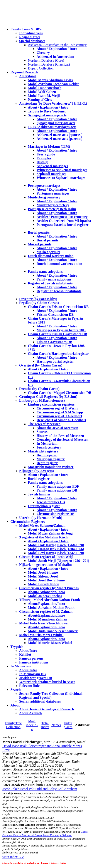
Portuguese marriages (44, 186)
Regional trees (30, 37)
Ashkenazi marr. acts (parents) (59, 139)
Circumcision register (44, 506)
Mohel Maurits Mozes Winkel (50, 643)
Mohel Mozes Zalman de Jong (50, 533)
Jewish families (39, 494)
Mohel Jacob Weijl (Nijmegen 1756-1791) (58, 561)
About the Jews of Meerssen (57, 428)
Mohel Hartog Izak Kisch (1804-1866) (56, 549)
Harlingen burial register (55, 361)
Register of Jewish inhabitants (50, 283)
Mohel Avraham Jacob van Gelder (53, 84)
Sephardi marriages (51, 174)
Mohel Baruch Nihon (44, 584)
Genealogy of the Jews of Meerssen (63, 440)
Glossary (43, 53)
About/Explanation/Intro (46, 592)
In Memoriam (47, 443)
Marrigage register (51, 459)
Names (56, 725)
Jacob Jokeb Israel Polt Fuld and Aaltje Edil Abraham (40, 789)
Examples (44, 158)
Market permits (40, 244)
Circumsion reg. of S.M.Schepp (60, 412)
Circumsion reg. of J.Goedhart (59, 416)
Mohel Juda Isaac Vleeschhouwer (53, 631)
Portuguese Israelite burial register (63, 225)
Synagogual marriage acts (47, 115)
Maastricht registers (43, 451)
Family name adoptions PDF (58, 486)
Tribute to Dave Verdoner (47, 111)
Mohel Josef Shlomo (43, 572)
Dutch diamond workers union (51, 256)
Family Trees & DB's (26, 29)
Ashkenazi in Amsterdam (55, 57)
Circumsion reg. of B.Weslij (57, 408)
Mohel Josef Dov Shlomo (46, 580)
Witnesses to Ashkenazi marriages (62, 170)
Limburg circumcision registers (51, 404)
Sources (42, 432)
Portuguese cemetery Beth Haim (52, 209)
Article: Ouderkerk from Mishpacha (64, 221)
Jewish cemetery (49, 447)
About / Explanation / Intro (57, 49)
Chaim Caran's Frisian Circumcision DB (58, 307)
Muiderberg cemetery (44, 197)
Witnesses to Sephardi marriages (61, 178)
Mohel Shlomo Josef (43, 576)
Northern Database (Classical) (49, 64)
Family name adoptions (45, 271)
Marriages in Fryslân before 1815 (61, 330)
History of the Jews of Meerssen (60, 436)
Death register (47, 463)
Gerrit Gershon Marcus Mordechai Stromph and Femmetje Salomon (45, 833)
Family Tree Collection (13, 725)
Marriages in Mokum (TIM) (49, 146)
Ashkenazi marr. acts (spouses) (59, 135)
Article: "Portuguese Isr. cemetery (62, 217)
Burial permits (39, 232)
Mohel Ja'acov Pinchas (45, 596)
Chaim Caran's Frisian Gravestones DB (57, 334)
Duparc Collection (41, 68)
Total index (45, 725)
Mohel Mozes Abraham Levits (50, 80)
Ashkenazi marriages (52, 166)
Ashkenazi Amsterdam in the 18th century (57, 45)
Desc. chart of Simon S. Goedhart (61, 420)
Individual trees (31, 33)
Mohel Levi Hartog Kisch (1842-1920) (56, 553)
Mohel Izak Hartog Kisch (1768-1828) (56, 545)
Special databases (32, 41)
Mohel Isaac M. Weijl (44, 96)
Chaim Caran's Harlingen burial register (58, 354)
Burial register (39, 479)
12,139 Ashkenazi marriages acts (52, 127)
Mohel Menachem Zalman (47, 619)
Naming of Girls (40, 100)
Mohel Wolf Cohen (42, 92)
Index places (68, 725)
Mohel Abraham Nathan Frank (51, 608)
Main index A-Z (32, 725)
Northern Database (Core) (46, 60)
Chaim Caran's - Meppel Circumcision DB (60, 393)
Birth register (47, 455)
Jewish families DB (51, 502)
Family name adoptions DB (57, 490)
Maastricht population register (51, 467)
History (42, 162)
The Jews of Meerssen (44, 424)
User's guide (46, 154)
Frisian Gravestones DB (54, 342)
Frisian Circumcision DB (55, 314)
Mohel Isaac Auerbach (45, 88)
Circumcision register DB (55, 514)
